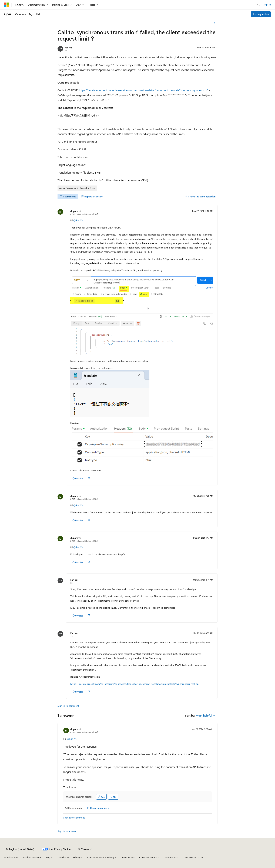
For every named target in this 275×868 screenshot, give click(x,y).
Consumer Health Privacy (101, 857)
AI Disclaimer (11, 857)
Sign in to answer (67, 831)
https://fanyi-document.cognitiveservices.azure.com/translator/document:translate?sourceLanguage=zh (142, 90)
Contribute (63, 857)
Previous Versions (32, 857)
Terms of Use (128, 857)
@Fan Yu (78, 220)
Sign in (267, 4)
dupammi (76, 211)
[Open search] (259, 5)
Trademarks (170, 857)
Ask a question (261, 14)
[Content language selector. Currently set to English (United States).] (20, 849)
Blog (48, 857)
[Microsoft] (6, 5)
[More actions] (214, 23)
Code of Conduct (148, 857)
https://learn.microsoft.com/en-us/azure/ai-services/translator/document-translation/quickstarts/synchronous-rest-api (135, 684)
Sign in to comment (68, 706)
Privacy (77, 857)
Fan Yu (68, 47)
